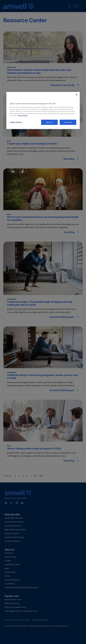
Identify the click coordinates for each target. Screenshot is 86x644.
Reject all (49, 122)
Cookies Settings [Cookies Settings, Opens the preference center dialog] (16, 122)
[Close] (77, 95)
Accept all (68, 122)
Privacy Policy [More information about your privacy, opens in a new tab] (22, 116)
